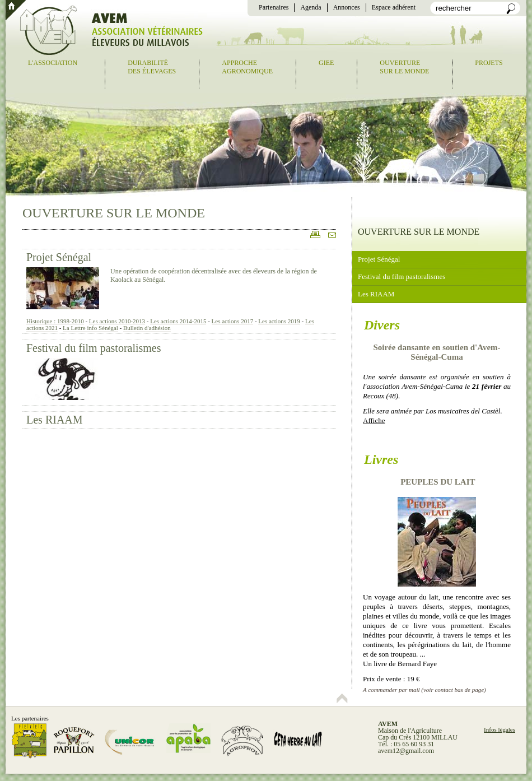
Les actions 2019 (279, 321)
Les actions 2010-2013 (117, 321)
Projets (489, 63)
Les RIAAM (55, 420)
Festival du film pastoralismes (94, 348)
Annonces (347, 7)
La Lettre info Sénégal (90, 328)
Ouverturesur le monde (404, 67)
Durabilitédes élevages (152, 67)
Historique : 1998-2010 (55, 321)
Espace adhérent (394, 7)
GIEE (326, 63)
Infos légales (500, 729)
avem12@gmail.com (406, 751)
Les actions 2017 (233, 321)
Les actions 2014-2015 (178, 321)
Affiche (374, 420)
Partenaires (274, 7)
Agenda (311, 7)
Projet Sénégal (59, 257)
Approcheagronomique (247, 67)
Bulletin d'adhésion (147, 328)
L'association (53, 63)
